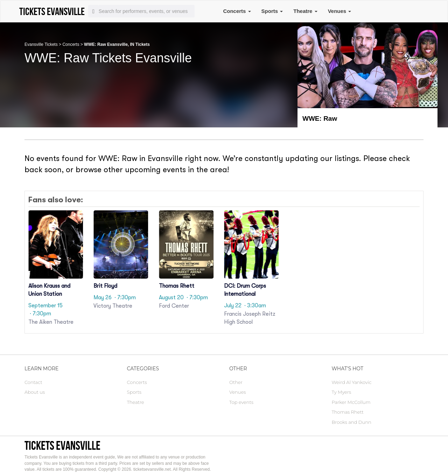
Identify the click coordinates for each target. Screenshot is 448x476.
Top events (241, 402)
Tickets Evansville (62, 445)
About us (35, 392)
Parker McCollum (351, 402)
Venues (340, 11)
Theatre (305, 11)
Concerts (237, 11)
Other (236, 382)
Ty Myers (342, 392)
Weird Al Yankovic (352, 382)
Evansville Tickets (41, 44)
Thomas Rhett (348, 412)
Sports (272, 11)
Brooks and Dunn (352, 422)
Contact (33, 382)
